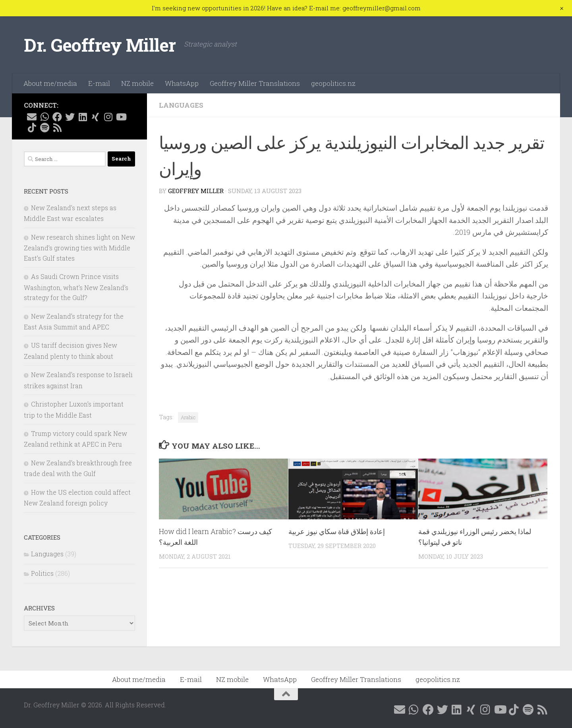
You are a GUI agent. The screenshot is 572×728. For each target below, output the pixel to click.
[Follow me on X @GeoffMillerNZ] (70, 117)
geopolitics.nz (333, 83)
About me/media (50, 83)
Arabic (188, 417)
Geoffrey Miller (196, 191)
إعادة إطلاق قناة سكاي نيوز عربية (337, 531)
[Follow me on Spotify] (44, 128)
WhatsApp (182, 83)
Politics (42, 573)
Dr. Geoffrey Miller (100, 45)
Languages (181, 105)
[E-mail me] (32, 117)
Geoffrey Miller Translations (255, 83)
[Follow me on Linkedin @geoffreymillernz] (83, 117)
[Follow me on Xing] (95, 117)
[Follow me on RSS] (57, 128)
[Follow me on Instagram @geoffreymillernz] (108, 117)
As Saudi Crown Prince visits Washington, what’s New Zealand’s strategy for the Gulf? (76, 287)
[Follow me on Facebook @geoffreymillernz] (57, 117)
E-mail (99, 83)
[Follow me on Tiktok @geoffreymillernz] (32, 128)
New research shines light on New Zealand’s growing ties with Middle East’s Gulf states (79, 248)
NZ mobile (137, 83)
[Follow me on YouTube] (121, 117)
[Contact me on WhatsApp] (44, 117)
